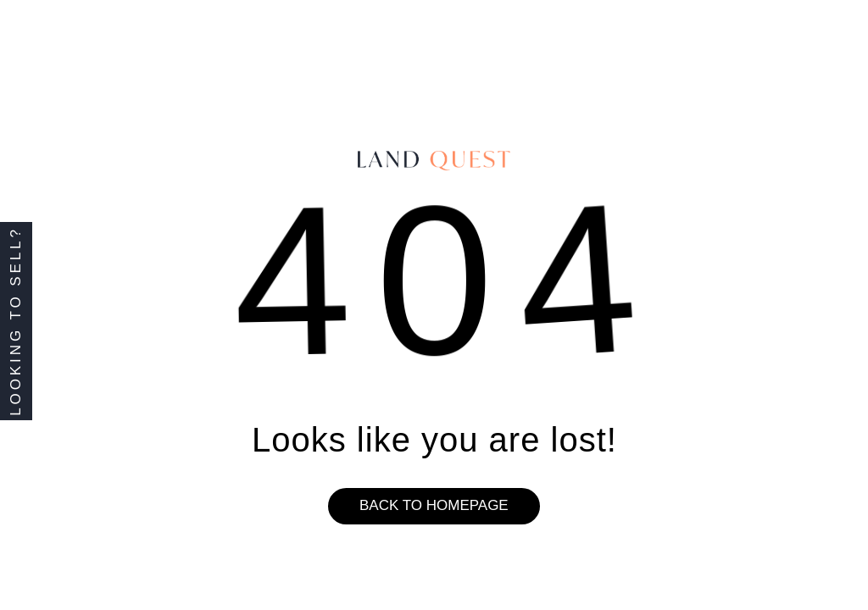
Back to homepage (434, 505)
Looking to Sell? (16, 321)
